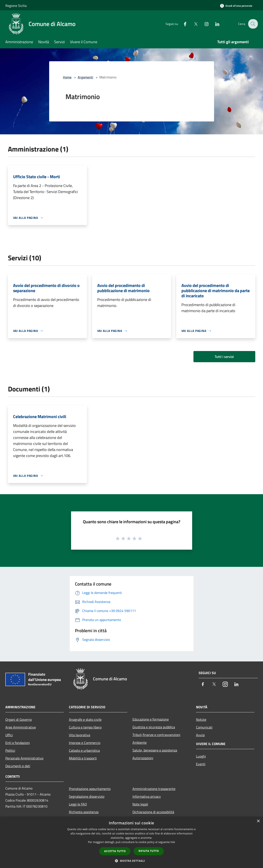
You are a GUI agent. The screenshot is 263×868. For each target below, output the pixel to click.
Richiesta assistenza (84, 812)
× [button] (258, 821)
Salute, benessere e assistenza (155, 750)
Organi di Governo (19, 719)
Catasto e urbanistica (84, 750)
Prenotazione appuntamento (90, 789)
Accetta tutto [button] (115, 851)
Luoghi (201, 756)
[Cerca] (253, 24)
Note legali (140, 804)
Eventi (201, 764)
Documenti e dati (18, 766)
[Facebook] (182, 24)
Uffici (9, 735)
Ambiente (140, 742)
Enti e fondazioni (18, 743)
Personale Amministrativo (24, 758)
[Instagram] (204, 24)
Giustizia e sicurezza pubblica (154, 727)
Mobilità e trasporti (83, 758)
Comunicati (204, 727)
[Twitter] (193, 24)
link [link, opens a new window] (173, 842)
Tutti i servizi (224, 357)
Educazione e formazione (151, 719)
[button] (132, 861)
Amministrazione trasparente (154, 789)
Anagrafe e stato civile (85, 719)
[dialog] (131, 842)
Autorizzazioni (143, 758)
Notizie (201, 719)
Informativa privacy (147, 796)
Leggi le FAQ (78, 804)
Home (67, 77)
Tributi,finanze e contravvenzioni (156, 735)
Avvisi (200, 735)
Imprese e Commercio (85, 743)
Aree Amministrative (21, 727)
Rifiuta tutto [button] (149, 851)
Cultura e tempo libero (85, 727)
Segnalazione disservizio (87, 796)
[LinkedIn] (214, 24)
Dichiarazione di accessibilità (153, 812)
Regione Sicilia (16, 6)
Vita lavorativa (80, 735)
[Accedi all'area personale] (236, 6)
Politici (10, 750)
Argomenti (85, 77)
